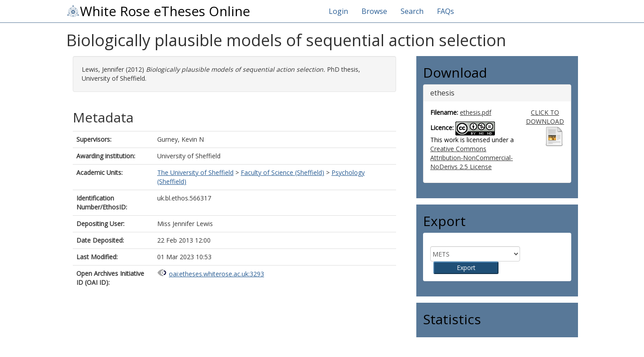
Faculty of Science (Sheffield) (282, 172)
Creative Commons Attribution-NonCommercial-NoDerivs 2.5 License (472, 158)
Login (338, 11)
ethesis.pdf (476, 112)
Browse (374, 11)
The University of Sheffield (195, 172)
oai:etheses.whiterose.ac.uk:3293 (216, 274)
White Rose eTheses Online (158, 11)
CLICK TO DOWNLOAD (545, 117)
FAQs (446, 11)
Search (412, 11)
